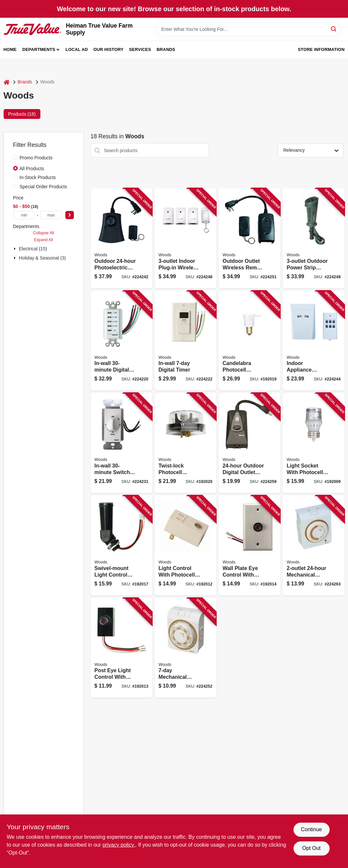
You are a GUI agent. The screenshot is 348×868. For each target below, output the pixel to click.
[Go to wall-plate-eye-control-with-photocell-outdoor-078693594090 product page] (250, 546)
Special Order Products (43, 187)
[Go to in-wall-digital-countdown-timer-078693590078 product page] (121, 341)
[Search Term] (248, 29)
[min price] (24, 215)
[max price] (51, 215)
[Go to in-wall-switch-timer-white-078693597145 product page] (121, 443)
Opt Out (311, 848)
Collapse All (43, 233)
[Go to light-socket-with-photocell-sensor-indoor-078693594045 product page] (314, 443)
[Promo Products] (15, 157)
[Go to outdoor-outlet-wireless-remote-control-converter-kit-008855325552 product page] (250, 238)
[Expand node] (15, 249)
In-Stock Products (38, 177)
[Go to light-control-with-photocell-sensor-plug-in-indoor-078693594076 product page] (185, 546)
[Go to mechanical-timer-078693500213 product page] (314, 546)
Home (10, 49)
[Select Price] (70, 215)
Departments (39, 49)
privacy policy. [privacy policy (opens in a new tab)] (119, 845)
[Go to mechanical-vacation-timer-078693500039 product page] (185, 648)
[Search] (334, 29)
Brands (166, 49)
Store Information (321, 49)
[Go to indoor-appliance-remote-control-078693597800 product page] (314, 341)
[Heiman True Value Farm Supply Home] (33, 29)
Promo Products (36, 158)
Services (140, 49)
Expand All (44, 240)
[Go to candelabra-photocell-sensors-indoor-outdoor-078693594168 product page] (250, 341)
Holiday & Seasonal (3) (43, 258)
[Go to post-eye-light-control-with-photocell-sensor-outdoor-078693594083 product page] (121, 648)
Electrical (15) (33, 249)
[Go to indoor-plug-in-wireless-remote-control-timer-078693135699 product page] (185, 238)
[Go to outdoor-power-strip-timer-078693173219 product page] (314, 238)
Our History (108, 49)
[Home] (7, 82)
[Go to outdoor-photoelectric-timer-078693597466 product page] (121, 238)
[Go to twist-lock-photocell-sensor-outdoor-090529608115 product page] (185, 443)
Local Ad (77, 49)
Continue (311, 829)
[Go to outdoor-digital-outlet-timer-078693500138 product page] (250, 443)
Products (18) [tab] (22, 114)
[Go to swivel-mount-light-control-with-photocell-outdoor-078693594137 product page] (121, 546)
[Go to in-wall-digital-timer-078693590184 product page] (185, 341)
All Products (32, 169)
